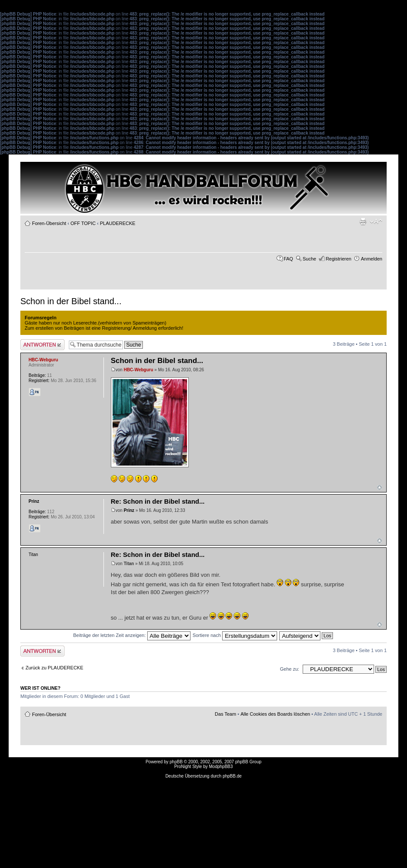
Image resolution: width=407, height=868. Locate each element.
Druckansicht (363, 222)
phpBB (176, 762)
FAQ (288, 259)
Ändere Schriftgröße (376, 222)
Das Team (225, 714)
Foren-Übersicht (49, 223)
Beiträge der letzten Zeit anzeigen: (132, 635)
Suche (309, 259)
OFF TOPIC (83, 223)
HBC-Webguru (139, 370)
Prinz (129, 510)
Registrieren (338, 259)
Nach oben (380, 487)
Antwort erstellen (42, 345)
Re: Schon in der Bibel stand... (158, 501)
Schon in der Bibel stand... (71, 301)
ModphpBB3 (221, 767)
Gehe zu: (289, 669)
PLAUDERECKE (118, 223)
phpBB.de (232, 776)
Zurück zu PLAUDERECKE (54, 668)
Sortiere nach (235, 635)
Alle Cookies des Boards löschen (275, 714)
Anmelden (371, 259)
